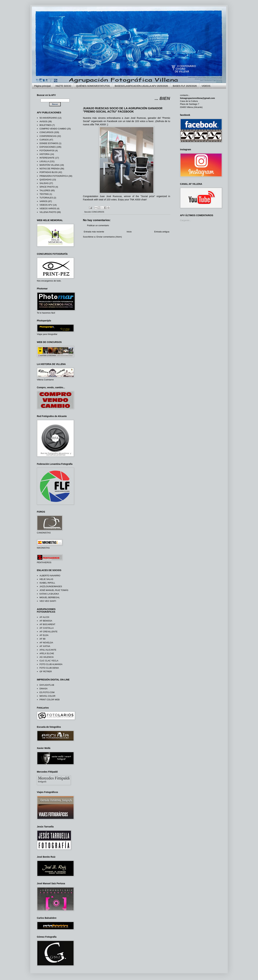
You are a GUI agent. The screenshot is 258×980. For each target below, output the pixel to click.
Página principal (42, 86)
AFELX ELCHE (47, 653)
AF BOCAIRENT (47, 624)
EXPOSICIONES (48, 147)
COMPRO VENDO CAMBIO (53, 129)
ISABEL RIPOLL (47, 583)
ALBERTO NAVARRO (50, 576)
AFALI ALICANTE (48, 650)
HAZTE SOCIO (63, 86)
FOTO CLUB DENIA (49, 668)
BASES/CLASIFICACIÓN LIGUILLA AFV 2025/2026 (141, 86)
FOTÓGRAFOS (47, 151)
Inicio (129, 232)
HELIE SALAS (46, 579)
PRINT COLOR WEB (50, 700)
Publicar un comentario (98, 225)
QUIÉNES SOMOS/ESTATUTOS (93, 86)
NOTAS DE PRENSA (50, 169)
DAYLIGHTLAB (47, 685)
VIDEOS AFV (46, 205)
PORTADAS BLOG (49, 172)
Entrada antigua (162, 232)
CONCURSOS (98, 212)
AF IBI (42, 639)
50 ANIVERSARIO (48, 118)
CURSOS (44, 140)
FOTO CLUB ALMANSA (51, 664)
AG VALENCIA (47, 657)
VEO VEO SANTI (48, 601)
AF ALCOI (44, 617)
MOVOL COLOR (47, 696)
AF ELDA (44, 635)
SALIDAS (44, 183)
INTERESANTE (47, 158)
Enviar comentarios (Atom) (109, 237)
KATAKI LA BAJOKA (49, 594)
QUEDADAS (45, 180)
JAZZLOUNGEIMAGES (51, 586)
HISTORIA (45, 154)
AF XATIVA (45, 646)
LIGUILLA (44, 161)
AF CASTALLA (47, 628)
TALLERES (45, 190)
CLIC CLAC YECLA (49, 661)
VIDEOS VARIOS (48, 208)
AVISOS (43, 121)
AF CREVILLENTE (48, 632)
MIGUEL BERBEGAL (50, 597)
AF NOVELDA (46, 643)
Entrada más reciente (94, 232)
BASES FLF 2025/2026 (185, 86)
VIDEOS (206, 86)
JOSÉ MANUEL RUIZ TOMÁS (54, 590)
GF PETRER (46, 671)
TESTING (44, 194)
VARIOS (43, 201)
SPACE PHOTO (47, 187)
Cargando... (186, 220)
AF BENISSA (46, 621)
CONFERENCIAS (48, 136)
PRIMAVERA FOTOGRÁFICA (54, 176)
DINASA (43, 689)
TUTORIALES (46, 198)
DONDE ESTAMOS (49, 143)
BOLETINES (45, 125)
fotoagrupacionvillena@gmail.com (197, 98)
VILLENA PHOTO (48, 212)
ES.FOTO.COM (47, 692)
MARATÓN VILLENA (49, 165)
